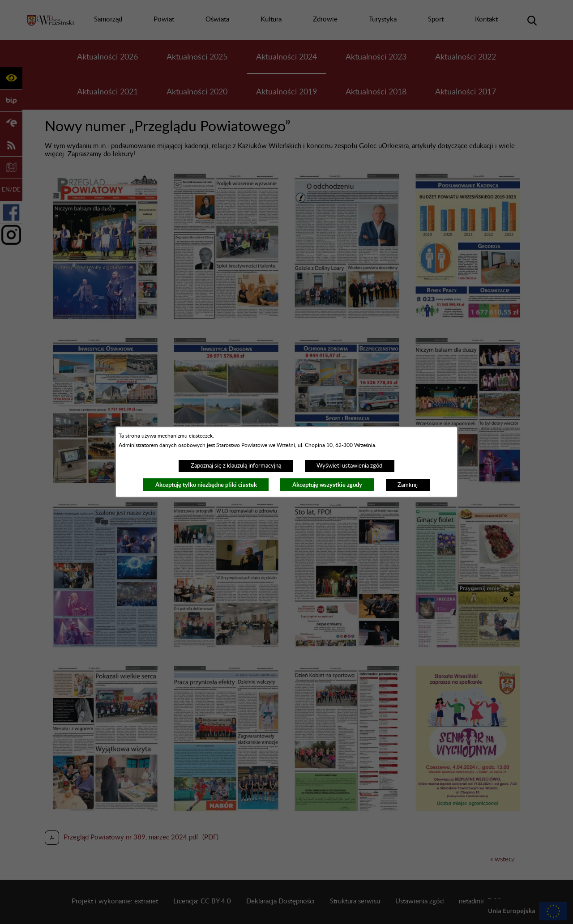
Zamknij (408, 485)
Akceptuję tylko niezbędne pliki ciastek (206, 485)
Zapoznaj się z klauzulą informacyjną (236, 466)
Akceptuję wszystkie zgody (327, 485)
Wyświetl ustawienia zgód (349, 466)
